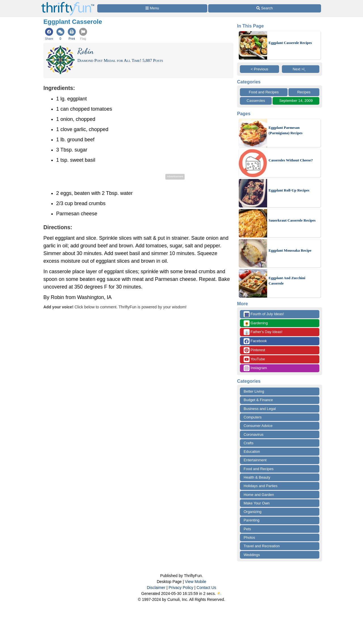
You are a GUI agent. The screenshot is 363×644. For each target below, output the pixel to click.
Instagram (255, 368)
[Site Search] (265, 8)
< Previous (259, 69)
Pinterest (254, 350)
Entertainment (255, 460)
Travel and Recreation (262, 546)
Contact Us (206, 588)
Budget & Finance (258, 400)
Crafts (249, 443)
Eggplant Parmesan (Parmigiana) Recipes (286, 130)
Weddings (252, 555)
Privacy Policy (181, 588)
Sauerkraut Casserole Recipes (292, 220)
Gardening (256, 323)
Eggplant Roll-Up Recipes (289, 190)
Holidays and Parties (260, 486)
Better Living (254, 391)
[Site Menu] (152, 8)
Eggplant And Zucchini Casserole (287, 281)
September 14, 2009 (296, 101)
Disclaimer (156, 588)
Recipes (304, 92)
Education (252, 452)
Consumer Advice (258, 426)
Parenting (252, 520)
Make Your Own (257, 503)
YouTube (254, 359)
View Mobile (196, 582)
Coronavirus (254, 434)
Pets (247, 529)
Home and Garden (259, 495)
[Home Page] (68, 3)
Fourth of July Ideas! (264, 314)
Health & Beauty (257, 477)
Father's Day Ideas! (263, 332)
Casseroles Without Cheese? (291, 160)
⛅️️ (219, 594)
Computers (253, 417)
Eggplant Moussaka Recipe (290, 250)
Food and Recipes (264, 92)
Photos (249, 537)
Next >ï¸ (301, 69)
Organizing (253, 512)
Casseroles (256, 101)
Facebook (255, 341)
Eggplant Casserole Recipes (290, 43)
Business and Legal (260, 409)
